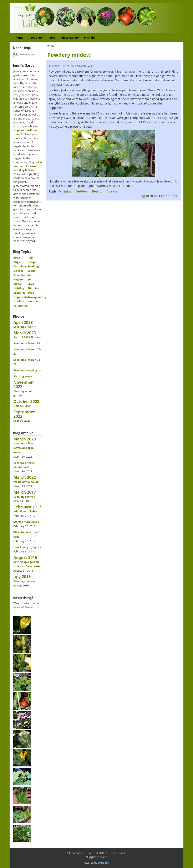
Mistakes (65, 191)
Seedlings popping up (27, 370)
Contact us (32, 607)
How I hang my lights (27, 547)
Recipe (32, 262)
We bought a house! (26, 482)
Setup (31, 275)
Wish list (90, 38)
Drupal (104, 863)
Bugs (16, 262)
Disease (112, 191)
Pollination (21, 306)
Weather (33, 301)
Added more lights (25, 511)
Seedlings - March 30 (27, 343)
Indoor (18, 284)
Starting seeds (23, 376)
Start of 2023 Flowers (27, 337)
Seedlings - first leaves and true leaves (23, 448)
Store (31, 284)
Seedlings (34, 266)
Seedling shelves (24, 497)
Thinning (33, 288)
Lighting (19, 288)
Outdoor (82, 191)
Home (19, 38)
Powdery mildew (24, 581)
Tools (31, 293)
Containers (21, 266)
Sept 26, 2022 (22, 421)
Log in (144, 196)
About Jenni (36, 38)
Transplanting (37, 297)
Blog (52, 38)
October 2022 (22, 406)
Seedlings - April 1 (25, 327)
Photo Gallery (70, 38)
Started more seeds (26, 522)
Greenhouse (21, 275)
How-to (97, 191)
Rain (31, 258)
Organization (22, 297)
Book (17, 258)
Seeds (31, 271)
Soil (30, 280)
